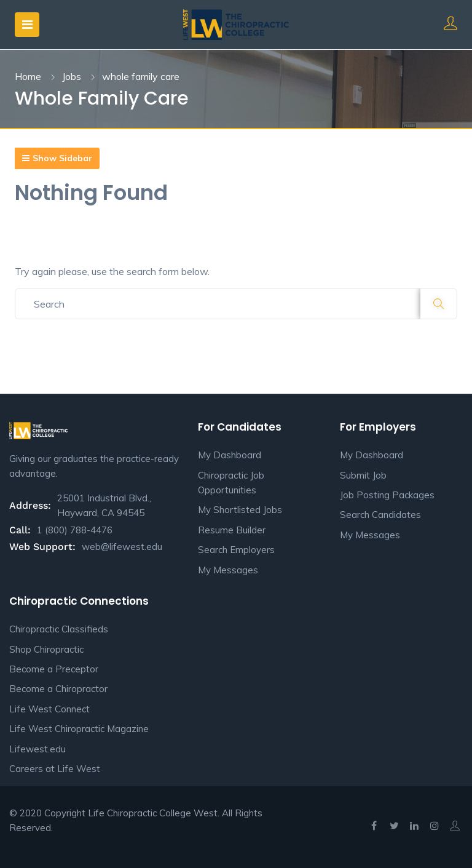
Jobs (72, 76)
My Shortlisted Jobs (240, 510)
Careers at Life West (55, 769)
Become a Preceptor (54, 669)
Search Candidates (380, 515)
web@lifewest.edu (122, 547)
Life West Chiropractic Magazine (79, 729)
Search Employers (236, 550)
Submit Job (363, 475)
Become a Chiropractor (58, 689)
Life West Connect (49, 709)
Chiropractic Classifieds (59, 629)
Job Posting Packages (387, 495)
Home (28, 76)
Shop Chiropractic (46, 649)
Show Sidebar (57, 158)
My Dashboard (230, 455)
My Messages (228, 570)
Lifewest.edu (37, 749)
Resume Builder (232, 530)
